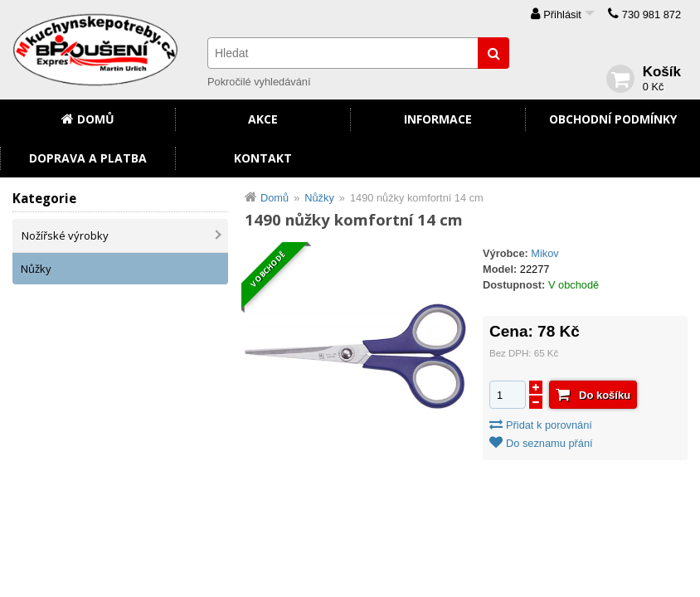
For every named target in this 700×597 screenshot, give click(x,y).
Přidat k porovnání (549, 425)
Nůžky (36, 269)
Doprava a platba (88, 158)
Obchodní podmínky (613, 119)
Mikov (544, 253)
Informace (438, 119)
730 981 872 (651, 15)
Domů (96, 119)
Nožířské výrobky (65, 235)
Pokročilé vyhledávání (259, 82)
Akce (263, 119)
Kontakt (263, 158)
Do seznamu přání (549, 443)
